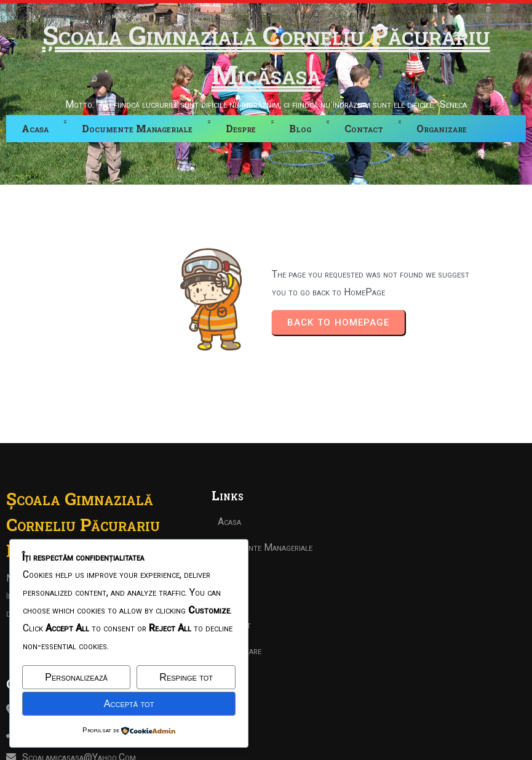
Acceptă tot (129, 704)
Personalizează (76, 677)
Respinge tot (186, 677)
